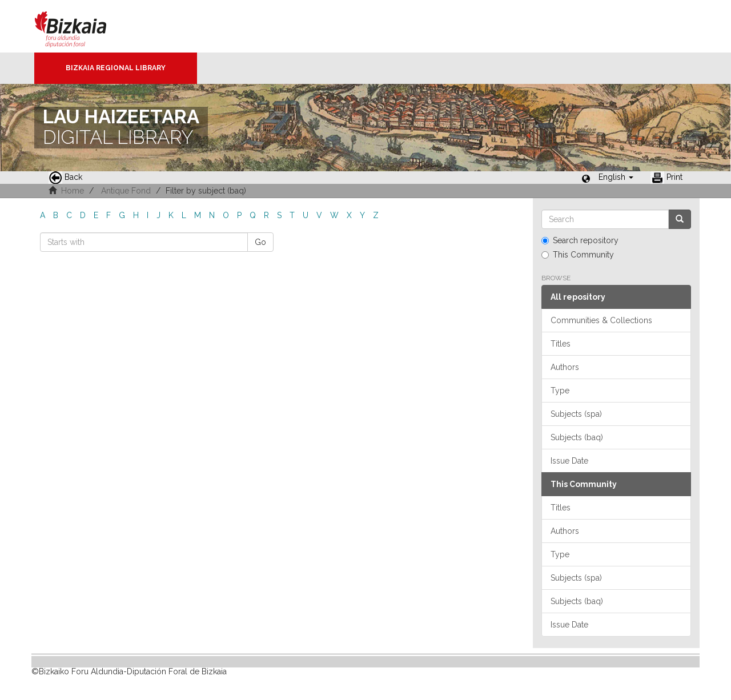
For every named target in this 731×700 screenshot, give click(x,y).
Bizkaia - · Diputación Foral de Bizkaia (83, 26)
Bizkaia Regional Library (116, 68)
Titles (561, 344)
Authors (565, 367)
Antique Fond (126, 191)
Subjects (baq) (577, 437)
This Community (578, 255)
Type (560, 391)
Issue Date (569, 461)
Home (73, 191)
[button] (616, 177)
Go (260, 242)
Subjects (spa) (576, 414)
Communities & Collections (601, 320)
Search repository (580, 240)
